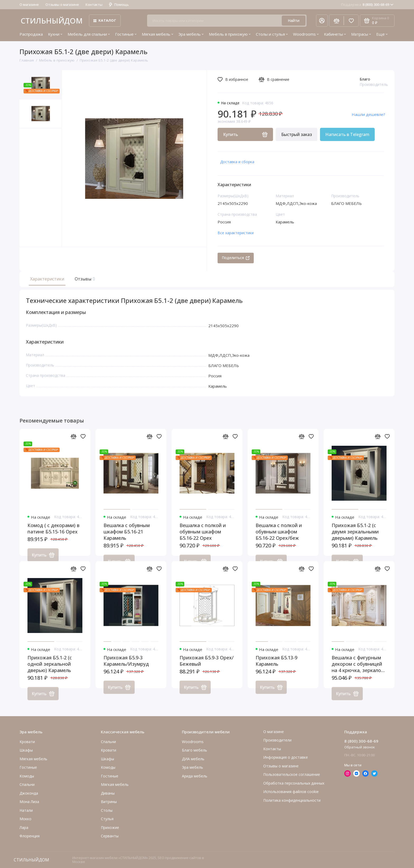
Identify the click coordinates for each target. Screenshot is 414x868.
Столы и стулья (272, 34)
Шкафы (26, 750)
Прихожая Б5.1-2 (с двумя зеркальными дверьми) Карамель (355, 538)
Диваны (108, 793)
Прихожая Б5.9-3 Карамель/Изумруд (126, 668)
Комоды (27, 776)
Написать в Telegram (347, 134)
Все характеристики (236, 233)
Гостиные (126, 34)
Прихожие (110, 827)
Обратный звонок (360, 747)
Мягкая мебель (157, 34)
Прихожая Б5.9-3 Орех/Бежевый (207, 668)
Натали (26, 810)
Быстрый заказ (297, 134)
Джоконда (29, 793)
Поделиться (236, 258)
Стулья (107, 819)
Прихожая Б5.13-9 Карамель (276, 668)
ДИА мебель (193, 759)
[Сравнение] (336, 21)
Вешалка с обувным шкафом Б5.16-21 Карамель (127, 538)
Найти (294, 20)
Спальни (108, 742)
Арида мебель (195, 776)
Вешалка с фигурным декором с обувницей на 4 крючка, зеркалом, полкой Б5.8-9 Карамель (359, 671)
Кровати (27, 742)
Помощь (119, 4)
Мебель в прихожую (230, 34)
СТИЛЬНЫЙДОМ (52, 21)
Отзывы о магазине (62, 4)
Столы (107, 810)
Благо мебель (194, 750)
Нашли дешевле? (368, 114)
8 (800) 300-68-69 (367, 4)
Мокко (25, 819)
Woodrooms (306, 34)
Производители (277, 740)
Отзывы (84, 279)
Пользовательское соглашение (292, 774)
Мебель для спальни (89, 34)
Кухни (55, 34)
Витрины (109, 802)
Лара (24, 827)
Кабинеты (335, 34)
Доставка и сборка (237, 162)
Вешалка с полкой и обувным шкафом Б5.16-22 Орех (203, 538)
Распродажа (31, 34)
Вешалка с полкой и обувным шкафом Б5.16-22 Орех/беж (279, 538)
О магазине (29, 4)
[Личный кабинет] (322, 21)
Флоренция (30, 836)
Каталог (105, 20)
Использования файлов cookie (291, 792)
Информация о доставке (286, 757)
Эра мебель (191, 34)
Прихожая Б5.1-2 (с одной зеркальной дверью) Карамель (50, 671)
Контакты (94, 4)
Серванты (110, 836)
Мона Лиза (29, 802)
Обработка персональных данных (294, 783)
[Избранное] (351, 21)
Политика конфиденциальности (292, 800)
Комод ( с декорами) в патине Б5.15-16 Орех (53, 535)
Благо (365, 79)
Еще (382, 34)
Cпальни (27, 784)
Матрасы (361, 34)
